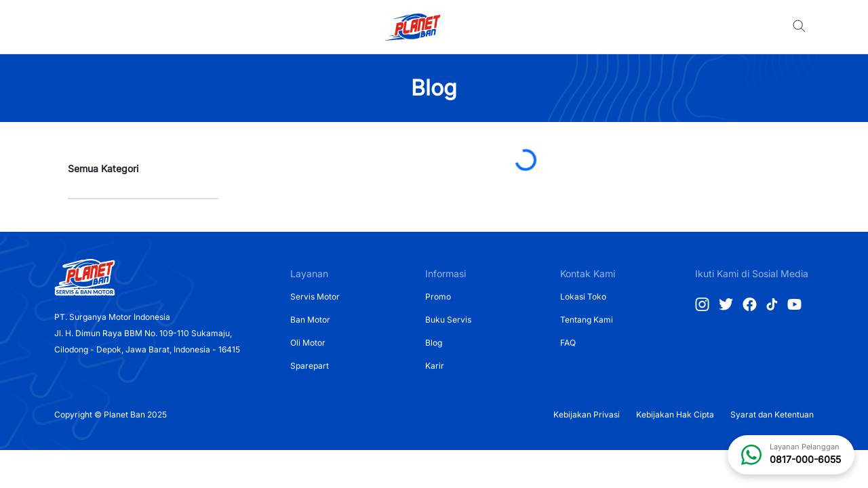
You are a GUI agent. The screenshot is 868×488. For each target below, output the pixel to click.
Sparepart (310, 366)
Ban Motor (310, 320)
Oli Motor (308, 343)
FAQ (568, 343)
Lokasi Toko (583, 297)
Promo (438, 297)
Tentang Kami (587, 320)
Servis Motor (315, 297)
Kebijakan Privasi (587, 414)
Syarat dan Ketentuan (772, 414)
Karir (435, 366)
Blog (434, 343)
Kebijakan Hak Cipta (675, 414)
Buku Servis (448, 320)
